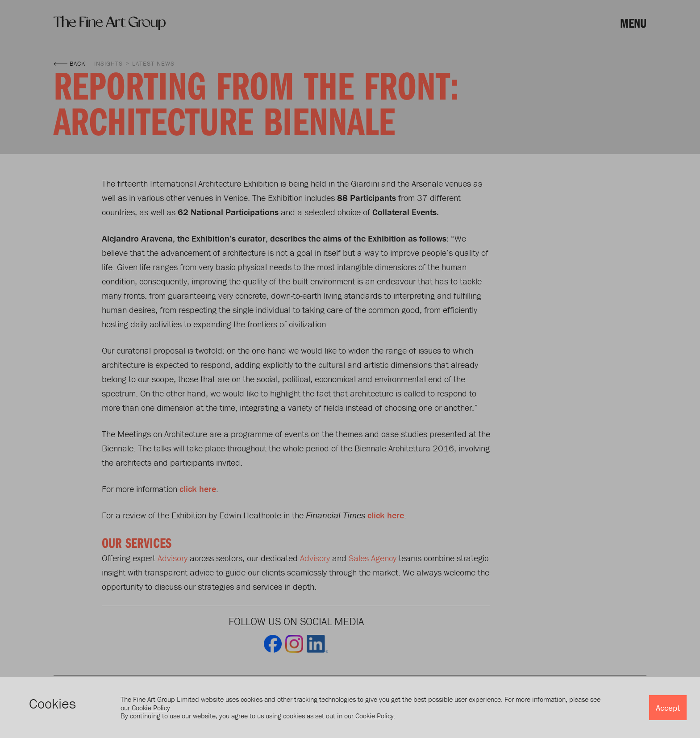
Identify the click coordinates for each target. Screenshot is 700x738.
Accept (668, 708)
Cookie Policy (151, 708)
